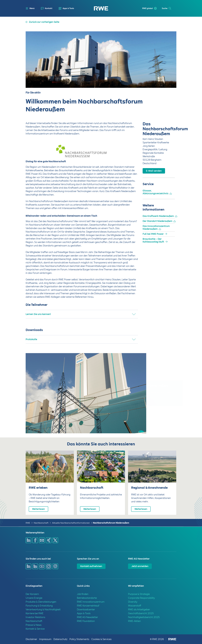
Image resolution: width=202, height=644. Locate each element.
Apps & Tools (68, 8)
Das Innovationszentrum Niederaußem (156, 227)
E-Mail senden (154, 171)
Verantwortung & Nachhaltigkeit (43, 609)
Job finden (83, 594)
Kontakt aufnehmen (91, 566)
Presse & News (34, 625)
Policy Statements (79, 639)
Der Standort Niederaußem (157, 221)
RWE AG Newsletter (87, 617)
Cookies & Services (101, 639)
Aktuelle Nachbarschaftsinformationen (71, 523)
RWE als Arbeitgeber (139, 609)
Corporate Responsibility (141, 598)
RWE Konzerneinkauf (88, 606)
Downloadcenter (86, 609)
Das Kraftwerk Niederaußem (158, 216)
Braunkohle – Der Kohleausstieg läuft (153, 240)
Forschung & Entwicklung (39, 606)
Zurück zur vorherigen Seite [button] (44, 22)
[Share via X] (55, 540)
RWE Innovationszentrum (91, 602)
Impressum (45, 639)
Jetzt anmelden (140, 566)
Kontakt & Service (35, 629)
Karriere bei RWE (35, 613)
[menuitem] (47, 8)
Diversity (133, 602)
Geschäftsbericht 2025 (141, 613)
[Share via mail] (42, 540)
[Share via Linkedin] (28, 540)
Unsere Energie (34, 598)
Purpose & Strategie (139, 594)
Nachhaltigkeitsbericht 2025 (144, 617)
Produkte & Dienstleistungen (41, 602)
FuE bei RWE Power (153, 234)
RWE (28, 523)
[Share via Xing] (49, 540)
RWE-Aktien (134, 621)
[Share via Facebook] (35, 540)
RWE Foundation (86, 621)
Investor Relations (35, 617)
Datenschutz (60, 639)
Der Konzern (32, 594)
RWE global (148, 8)
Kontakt (49, 8)
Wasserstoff (135, 606)
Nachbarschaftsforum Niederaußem (111, 523)
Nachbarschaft (41, 523)
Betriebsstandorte (87, 598)
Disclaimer (31, 639)
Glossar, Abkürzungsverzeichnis (155, 192)
